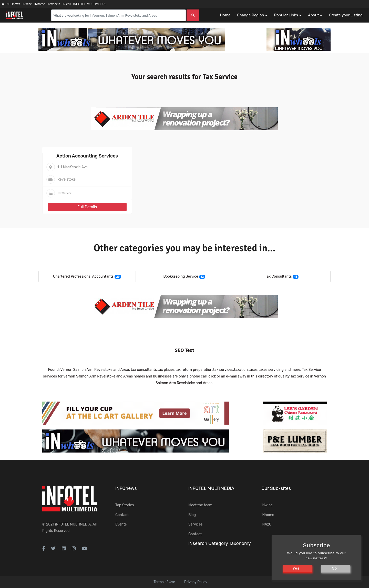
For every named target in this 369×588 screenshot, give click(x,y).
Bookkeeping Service (181, 276)
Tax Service (65, 193)
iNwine (27, 4)
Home (225, 15)
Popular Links (286, 15)
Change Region (250, 15)
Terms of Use (164, 582)
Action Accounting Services (87, 156)
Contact (122, 515)
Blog (192, 515)
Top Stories (125, 505)
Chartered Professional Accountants (83, 276)
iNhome (40, 4)
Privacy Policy (196, 582)
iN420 (66, 4)
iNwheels (54, 4)
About (313, 15)
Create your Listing (346, 15)
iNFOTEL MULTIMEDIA (89, 4)
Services (196, 524)
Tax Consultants (278, 276)
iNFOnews (11, 4)
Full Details (87, 207)
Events (121, 524)
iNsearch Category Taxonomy (220, 543)
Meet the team (200, 505)
